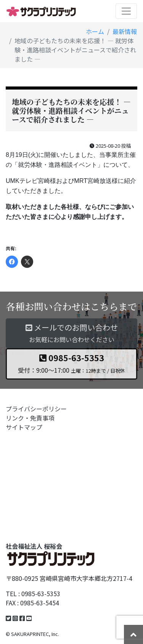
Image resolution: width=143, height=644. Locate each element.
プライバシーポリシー (36, 409)
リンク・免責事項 (30, 418)
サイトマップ (24, 427)
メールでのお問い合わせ (71, 333)
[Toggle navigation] (126, 11)
